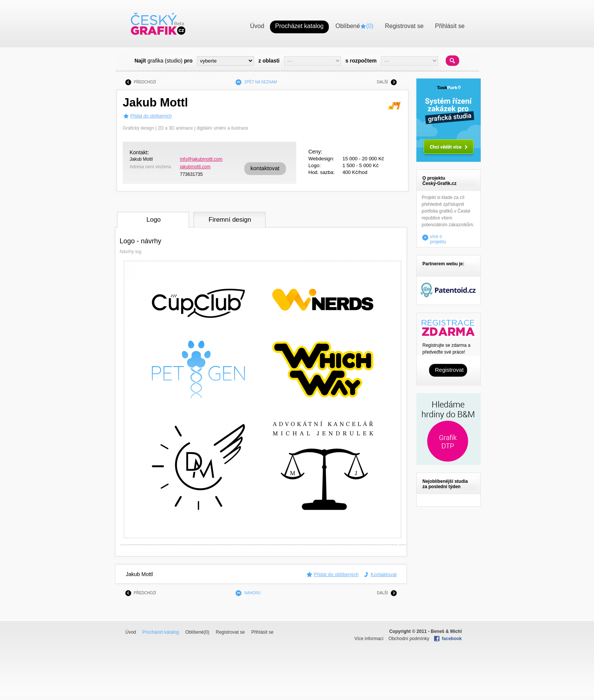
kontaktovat (265, 168)
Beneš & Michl (446, 631)
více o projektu (438, 238)
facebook (452, 639)
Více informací (369, 639)
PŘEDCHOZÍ (145, 82)
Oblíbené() (197, 632)
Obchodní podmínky (409, 639)
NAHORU (252, 593)
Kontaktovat (384, 574)
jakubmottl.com (195, 167)
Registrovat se (230, 632)
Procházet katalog (161, 632)
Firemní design (230, 220)
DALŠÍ (382, 82)
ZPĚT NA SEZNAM (261, 82)
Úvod (131, 632)
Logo (153, 220)
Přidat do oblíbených (151, 116)
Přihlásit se (262, 632)
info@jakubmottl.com (201, 159)
